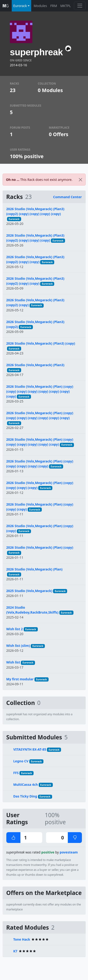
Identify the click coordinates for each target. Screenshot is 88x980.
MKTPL (66, 6)
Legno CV (21, 761)
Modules (40, 6)
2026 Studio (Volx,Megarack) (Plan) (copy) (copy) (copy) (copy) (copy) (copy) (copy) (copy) (40, 391)
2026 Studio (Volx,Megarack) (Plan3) (35, 365)
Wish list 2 (15, 629)
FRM (54, 6)
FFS (16, 773)
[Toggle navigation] (80, 6)
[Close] (80, 180)
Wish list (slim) (18, 646)
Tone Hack (22, 939)
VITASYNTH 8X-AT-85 (30, 749)
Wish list (13, 662)
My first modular (20, 679)
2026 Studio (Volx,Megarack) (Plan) (34, 569)
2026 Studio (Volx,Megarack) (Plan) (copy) (40, 547)
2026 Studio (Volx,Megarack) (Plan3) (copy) (41, 343)
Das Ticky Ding (25, 796)
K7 (15, 951)
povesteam (69, 852)
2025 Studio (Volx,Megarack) (29, 591)
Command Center (67, 197)
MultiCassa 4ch (26, 784)
